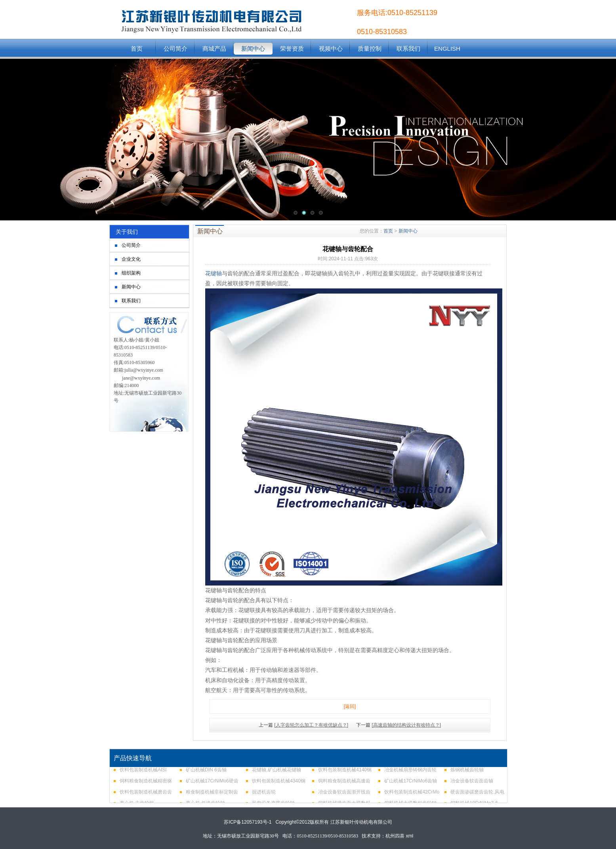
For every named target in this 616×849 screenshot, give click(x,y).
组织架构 (131, 273)
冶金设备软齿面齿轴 (472, 784)
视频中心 (331, 49)
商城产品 (214, 49)
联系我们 (408, 49)
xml (410, 836)
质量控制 (370, 49)
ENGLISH (447, 49)
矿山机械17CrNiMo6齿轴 (411, 784)
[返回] (350, 706)
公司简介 (175, 49)
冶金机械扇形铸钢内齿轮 (410, 773)
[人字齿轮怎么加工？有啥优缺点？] (311, 725)
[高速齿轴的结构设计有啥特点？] (406, 725)
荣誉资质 (292, 49)
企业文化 (131, 259)
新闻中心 (253, 49)
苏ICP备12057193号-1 (248, 822)
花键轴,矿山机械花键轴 (276, 773)
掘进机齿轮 (264, 795)
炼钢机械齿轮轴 (467, 773)
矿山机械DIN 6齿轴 (206, 773)
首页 (137, 49)
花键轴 (214, 273)
